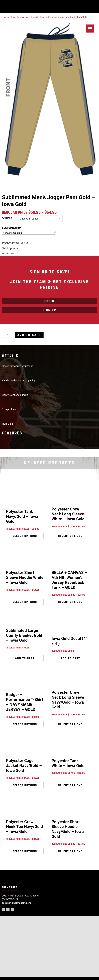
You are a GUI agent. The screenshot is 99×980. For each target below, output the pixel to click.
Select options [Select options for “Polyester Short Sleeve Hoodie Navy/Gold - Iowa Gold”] (70, 851)
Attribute (7, 218)
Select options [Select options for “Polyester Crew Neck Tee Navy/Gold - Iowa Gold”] (25, 851)
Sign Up (50, 310)
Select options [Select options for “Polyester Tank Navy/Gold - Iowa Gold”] (25, 536)
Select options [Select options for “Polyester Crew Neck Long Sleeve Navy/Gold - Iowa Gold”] (70, 724)
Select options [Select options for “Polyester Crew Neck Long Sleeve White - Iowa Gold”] (70, 536)
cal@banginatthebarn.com (16, 903)
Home (5, 17)
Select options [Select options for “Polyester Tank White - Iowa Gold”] (70, 785)
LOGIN (49, 301)
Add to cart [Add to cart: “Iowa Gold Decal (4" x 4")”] (70, 658)
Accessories (23, 17)
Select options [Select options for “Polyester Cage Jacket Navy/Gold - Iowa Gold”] (25, 785)
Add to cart (29, 335)
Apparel (34, 17)
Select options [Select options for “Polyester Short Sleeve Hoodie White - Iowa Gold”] (25, 602)
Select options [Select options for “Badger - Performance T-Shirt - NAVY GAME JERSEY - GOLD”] (25, 724)
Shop (12, 17)
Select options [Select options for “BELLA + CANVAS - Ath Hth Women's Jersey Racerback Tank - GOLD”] (70, 602)
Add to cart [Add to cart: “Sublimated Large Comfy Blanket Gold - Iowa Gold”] (25, 658)
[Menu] (90, 29)
